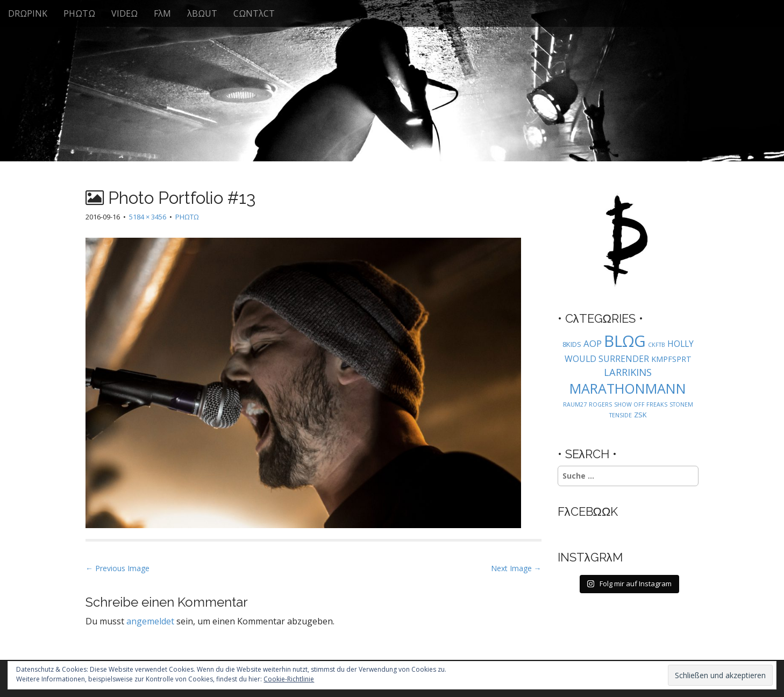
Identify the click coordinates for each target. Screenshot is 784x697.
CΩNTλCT (254, 13)
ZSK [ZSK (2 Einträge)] (640, 415)
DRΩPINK (28, 13)
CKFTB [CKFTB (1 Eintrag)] (657, 345)
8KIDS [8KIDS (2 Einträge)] (572, 344)
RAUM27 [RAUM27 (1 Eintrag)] (575, 404)
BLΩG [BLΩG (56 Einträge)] (625, 341)
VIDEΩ (124, 13)
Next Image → (516, 568)
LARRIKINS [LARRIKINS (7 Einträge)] (628, 372)
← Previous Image (117, 568)
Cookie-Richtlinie (289, 679)
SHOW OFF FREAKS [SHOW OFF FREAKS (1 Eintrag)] (641, 404)
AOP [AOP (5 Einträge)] (593, 343)
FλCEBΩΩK (588, 511)
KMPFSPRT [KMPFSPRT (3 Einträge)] (671, 359)
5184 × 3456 (148, 217)
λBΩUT (202, 13)
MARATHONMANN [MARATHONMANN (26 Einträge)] (628, 388)
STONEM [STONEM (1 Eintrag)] (681, 404)
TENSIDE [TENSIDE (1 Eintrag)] (621, 415)
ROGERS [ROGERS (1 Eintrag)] (600, 404)
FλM (162, 13)
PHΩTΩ (79, 13)
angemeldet (150, 621)
